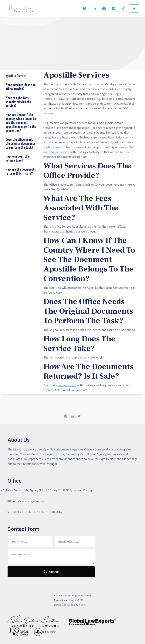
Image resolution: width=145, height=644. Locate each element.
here (111, 137)
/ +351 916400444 (49, 512)
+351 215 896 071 (25, 512)
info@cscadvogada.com (28, 501)
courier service (60, 152)
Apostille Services (17, 76)
